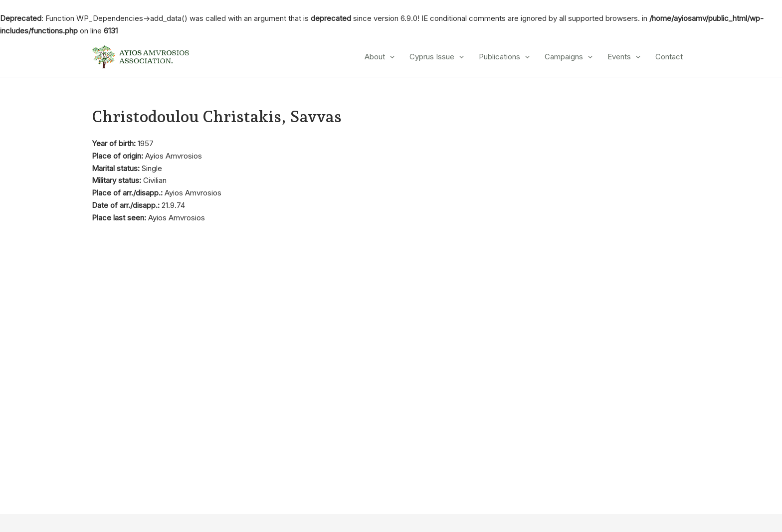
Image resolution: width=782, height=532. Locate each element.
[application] (390, 57)
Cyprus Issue (437, 57)
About (380, 57)
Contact (669, 57)
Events (624, 57)
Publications (504, 57)
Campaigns (569, 57)
